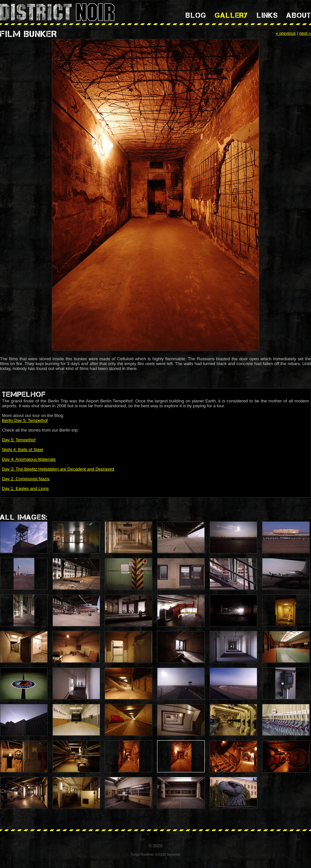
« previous (286, 33)
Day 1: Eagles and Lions (25, 488)
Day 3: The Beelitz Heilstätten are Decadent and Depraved (58, 469)
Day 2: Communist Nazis (26, 479)
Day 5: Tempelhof (19, 440)
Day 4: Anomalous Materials (29, 459)
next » (305, 33)
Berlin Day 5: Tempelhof (25, 420)
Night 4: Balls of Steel (23, 450)
